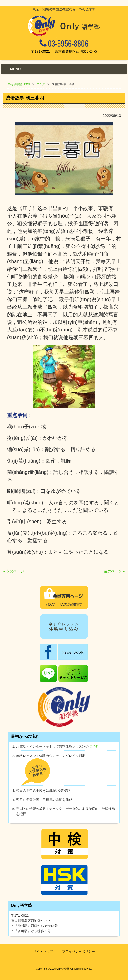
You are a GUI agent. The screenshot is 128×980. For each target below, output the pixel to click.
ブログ (41, 84)
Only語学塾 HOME (19, 84)
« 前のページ (14, 571)
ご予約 (94, 747)
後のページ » (114, 571)
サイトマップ (43, 952)
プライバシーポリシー (78, 952)
